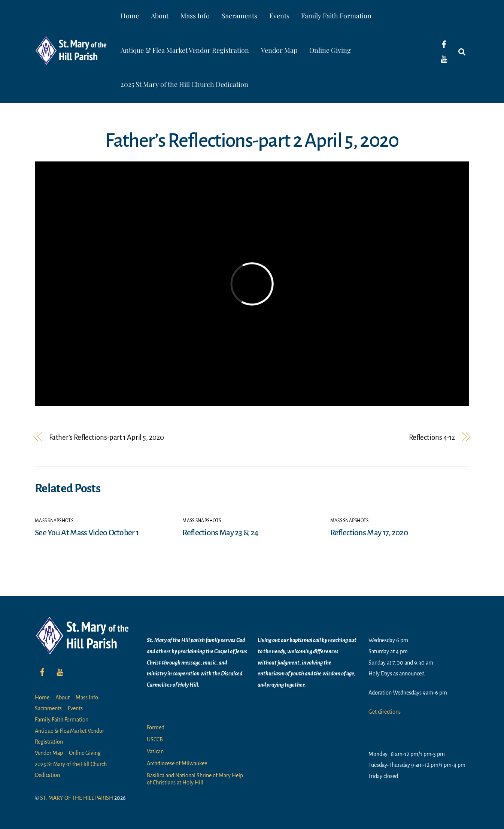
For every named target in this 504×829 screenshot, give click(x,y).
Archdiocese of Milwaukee (177, 763)
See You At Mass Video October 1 (87, 533)
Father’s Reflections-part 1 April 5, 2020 (107, 437)
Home (130, 16)
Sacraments (239, 16)
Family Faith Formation (336, 16)
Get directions (385, 712)
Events (279, 16)
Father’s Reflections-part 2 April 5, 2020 (252, 140)
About (160, 16)
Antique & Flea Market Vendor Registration (185, 50)
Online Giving (330, 50)
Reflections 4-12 (432, 437)
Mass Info (195, 16)
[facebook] (444, 44)
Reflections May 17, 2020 (369, 533)
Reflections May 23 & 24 (220, 533)
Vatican (155, 751)
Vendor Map (279, 50)
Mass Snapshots (54, 521)
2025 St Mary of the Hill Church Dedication (184, 84)
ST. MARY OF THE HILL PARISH (77, 798)
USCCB (155, 739)
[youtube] (444, 59)
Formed (156, 727)
